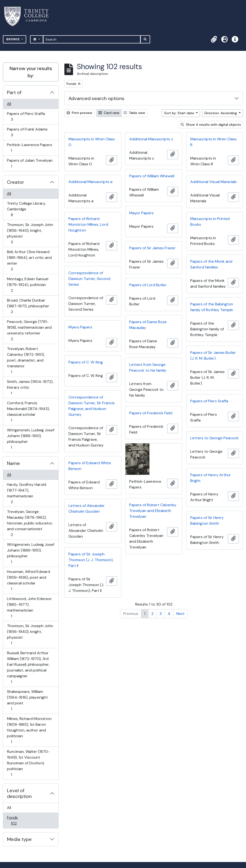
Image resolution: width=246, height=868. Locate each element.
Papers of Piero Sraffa (26, 116)
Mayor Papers (141, 213)
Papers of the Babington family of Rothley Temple (212, 307)
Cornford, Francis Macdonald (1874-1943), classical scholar (28, 412)
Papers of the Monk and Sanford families (211, 264)
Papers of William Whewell (152, 176)
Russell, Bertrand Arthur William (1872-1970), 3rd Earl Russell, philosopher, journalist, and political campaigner (28, 667)
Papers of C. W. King (86, 362)
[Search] (92, 39)
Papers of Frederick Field (151, 413)
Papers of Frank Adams (27, 132)
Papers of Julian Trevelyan (30, 163)
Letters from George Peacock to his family (148, 367)
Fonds (17, 820)
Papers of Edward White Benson (90, 466)
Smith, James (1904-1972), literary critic (30, 387)
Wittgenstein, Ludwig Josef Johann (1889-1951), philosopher (31, 439)
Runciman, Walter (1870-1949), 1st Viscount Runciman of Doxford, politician (28, 763)
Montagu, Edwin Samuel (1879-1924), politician (28, 285)
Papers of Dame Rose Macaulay (148, 325)
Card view (109, 113)
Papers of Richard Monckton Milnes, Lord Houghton (88, 224)
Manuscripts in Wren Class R (213, 142)
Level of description (19, 793)
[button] (214, 39)
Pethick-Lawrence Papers (29, 148)
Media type (19, 839)
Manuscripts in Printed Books (210, 222)
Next (180, 614)
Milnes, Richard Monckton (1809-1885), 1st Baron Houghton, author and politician (29, 730)
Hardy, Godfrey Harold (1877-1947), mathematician (26, 493)
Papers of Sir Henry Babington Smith (207, 520)
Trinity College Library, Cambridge (26, 209)
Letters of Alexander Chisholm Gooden (87, 508)
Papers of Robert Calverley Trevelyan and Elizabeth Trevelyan (153, 511)
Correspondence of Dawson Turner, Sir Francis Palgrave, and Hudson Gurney (92, 406)
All (9, 104)
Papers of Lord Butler (148, 285)
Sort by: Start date (180, 113)
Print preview (79, 113)
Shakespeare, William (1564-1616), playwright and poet (27, 700)
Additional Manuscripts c (151, 139)
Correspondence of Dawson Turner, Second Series (89, 279)
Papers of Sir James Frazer (152, 248)
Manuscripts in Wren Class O (92, 142)
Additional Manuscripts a (90, 182)
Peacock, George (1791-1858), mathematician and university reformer (29, 330)
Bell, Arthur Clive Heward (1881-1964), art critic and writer (29, 260)
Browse (13, 39)
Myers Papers (80, 327)
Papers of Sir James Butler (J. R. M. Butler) (213, 355)
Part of (14, 92)
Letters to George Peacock (214, 438)
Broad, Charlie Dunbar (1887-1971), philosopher (28, 306)
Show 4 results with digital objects (211, 125)
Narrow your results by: (31, 72)
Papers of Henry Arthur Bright (211, 478)
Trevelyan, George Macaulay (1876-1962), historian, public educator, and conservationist (30, 523)
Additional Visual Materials (213, 182)
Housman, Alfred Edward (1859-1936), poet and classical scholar (28, 580)
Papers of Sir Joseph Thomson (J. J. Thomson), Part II (91, 560)
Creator (15, 182)
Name (13, 463)
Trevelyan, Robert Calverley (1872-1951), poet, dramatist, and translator (26, 360)
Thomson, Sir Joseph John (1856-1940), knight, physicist (30, 233)
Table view (134, 113)
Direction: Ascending (221, 113)
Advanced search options (96, 98)
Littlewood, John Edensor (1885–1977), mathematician (29, 607)
